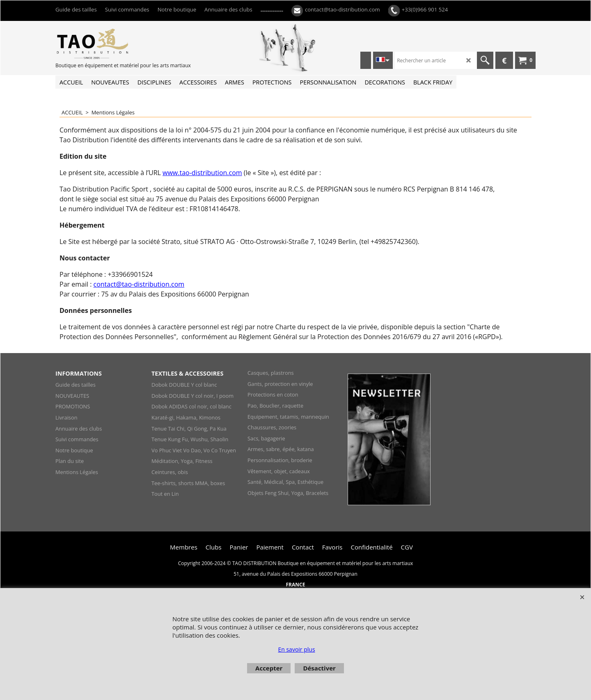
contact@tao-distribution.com (139, 284)
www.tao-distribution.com (202, 173)
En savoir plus (296, 649)
